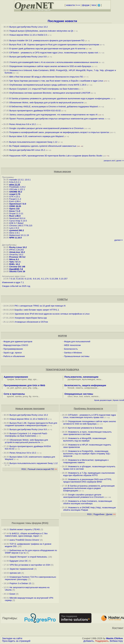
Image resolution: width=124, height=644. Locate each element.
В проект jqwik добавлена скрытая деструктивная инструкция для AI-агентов (47, 49)
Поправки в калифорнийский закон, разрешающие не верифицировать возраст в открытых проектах (59, 132)
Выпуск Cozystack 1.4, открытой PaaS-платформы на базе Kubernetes (44, 89)
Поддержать (102, 641)
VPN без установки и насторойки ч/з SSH (30, 565)
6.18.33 (20, 279)
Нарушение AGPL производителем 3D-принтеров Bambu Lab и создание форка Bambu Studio (56, 156)
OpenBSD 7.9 (16, 269)
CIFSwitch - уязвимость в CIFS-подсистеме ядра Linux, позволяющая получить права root (54, 53)
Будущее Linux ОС (19, 561)
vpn (35, 379)
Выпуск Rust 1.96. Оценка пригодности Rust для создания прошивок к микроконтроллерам (54, 45)
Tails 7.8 (13, 262)
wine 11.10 (15, 184)
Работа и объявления (14, 356)
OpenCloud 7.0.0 (18, 204)
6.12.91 (28, 279)
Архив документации (103, 400)
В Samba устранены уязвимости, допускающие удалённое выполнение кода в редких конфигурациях (60, 98)
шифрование (91, 388)
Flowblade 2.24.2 (17, 187)
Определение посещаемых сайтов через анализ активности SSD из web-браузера (50, 66)
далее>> (119, 240)
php (30, 388)
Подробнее (99, 514)
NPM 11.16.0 (15, 238)
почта (35, 396)
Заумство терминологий (21, 569)
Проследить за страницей (16, 641)
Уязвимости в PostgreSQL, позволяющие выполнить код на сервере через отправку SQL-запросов (87, 454)
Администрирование (16, 377)
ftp (30, 396)
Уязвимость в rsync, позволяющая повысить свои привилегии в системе (87, 433)
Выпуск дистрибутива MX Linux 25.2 (27, 150)
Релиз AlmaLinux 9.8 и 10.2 (22, 124)
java (25, 388)
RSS (24, 469)
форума (37, 523)
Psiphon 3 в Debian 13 (20, 583)
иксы (99, 379)
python (18, 388)
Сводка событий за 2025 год (16, 286)
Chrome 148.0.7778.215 (21, 226)
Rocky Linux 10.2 (18, 247)
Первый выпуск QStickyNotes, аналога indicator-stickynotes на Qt (41, 31)
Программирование (13, 349)
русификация (74, 379)
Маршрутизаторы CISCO (16, 345)
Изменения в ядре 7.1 (13, 282)
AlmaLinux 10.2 (17, 252)
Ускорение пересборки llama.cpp (31, 318)
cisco (70, 396)
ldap (30, 379)
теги (94, 5)
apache (10, 396)
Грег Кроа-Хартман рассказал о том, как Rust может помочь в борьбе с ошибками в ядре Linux (56, 81)
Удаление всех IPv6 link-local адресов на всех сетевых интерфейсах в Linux (52, 314)
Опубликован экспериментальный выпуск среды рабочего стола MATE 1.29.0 (48, 85)
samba (18, 396)
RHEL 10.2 (14, 264)
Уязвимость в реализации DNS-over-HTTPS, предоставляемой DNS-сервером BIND (88, 481)
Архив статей (119, 400)
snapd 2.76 (15, 194)
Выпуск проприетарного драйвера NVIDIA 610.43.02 (35, 111)
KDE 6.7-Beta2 (16, 223)
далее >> (120, 161)
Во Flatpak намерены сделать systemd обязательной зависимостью (43, 146)
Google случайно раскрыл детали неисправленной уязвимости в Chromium (46, 128)
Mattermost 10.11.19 (19, 235)
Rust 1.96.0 (15, 216)
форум (86, 5)
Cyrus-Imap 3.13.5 (18, 221)
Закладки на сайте (12, 638)
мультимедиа (89, 379)
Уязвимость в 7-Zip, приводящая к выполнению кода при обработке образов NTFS (89, 474)
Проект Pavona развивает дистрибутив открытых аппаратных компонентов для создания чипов (56, 119)
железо (95, 396)
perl (12, 388)
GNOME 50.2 (16, 192)
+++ (78, 5)
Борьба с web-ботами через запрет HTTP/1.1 (37, 310)
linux (76, 396)
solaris (87, 396)
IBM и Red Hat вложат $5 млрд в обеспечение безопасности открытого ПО (46, 77)
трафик (11, 379)
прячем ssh (15, 573)
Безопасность (71, 349)
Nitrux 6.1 (14, 259)
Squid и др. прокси (13, 353)
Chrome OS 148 (17, 267)
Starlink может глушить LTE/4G (25, 529)
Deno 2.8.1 (14, 233)
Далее (111, 514)
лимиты (79, 388)
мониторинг (21, 379)
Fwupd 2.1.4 (15, 199)
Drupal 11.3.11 (16, 213)
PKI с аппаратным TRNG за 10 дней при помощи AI (40, 306)
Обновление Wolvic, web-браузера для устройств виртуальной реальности (47, 103)
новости (70, 5)
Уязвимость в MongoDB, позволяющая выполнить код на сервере (85, 439)
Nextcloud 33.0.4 (17, 218)
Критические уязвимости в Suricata (85, 428)
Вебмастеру (116, 641)
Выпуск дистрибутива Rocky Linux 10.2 (28, 27)
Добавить (89, 641)
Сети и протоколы (14, 394)
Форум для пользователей (77, 341)
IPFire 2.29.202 (16, 250)
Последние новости (62, 21)
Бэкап (12, 594)
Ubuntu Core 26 (17, 271)
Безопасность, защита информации (85, 385)
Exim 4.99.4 (15, 201)
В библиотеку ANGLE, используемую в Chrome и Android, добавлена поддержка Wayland (53, 107)
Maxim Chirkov (115, 638)
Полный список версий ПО (42, 469)
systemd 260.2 (16, 230)
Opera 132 (14, 209)
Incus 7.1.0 (15, 211)
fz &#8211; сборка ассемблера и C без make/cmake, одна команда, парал (26, 535)
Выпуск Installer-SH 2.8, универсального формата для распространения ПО (47, 41)
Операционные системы (79, 394)
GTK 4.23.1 (15, 197)
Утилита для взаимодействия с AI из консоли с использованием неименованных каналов (54, 62)
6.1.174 (45, 279)
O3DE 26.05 (15, 206)
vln (19, 262)
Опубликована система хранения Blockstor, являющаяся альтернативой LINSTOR (50, 93)
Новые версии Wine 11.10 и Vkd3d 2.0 (28, 35)
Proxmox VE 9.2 (17, 257)
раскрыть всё (109, 161)
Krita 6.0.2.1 (15, 182)
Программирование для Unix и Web (24, 385)
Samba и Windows (73, 353)
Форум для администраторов (18, 341)
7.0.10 (12, 279)
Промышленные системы (77, 356)
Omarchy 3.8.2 (16, 255)
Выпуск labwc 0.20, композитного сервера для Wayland (37, 136)
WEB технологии (72, 345)
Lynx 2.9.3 (14, 228)
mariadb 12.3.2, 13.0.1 (20, 180)
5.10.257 (63, 279)
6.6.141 (37, 279)
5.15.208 (54, 279)
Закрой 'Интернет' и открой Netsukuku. (28, 557)
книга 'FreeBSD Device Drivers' (24, 540)
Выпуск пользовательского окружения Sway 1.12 (33, 142)
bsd (81, 396)
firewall (71, 388)
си (8, 388)
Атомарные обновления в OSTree (31, 322)
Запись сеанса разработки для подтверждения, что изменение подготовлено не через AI (53, 115)
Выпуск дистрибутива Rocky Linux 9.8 (28, 57)
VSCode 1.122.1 (17, 189)
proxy (25, 396)
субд (35, 388)
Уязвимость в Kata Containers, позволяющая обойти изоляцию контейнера (88, 502)
